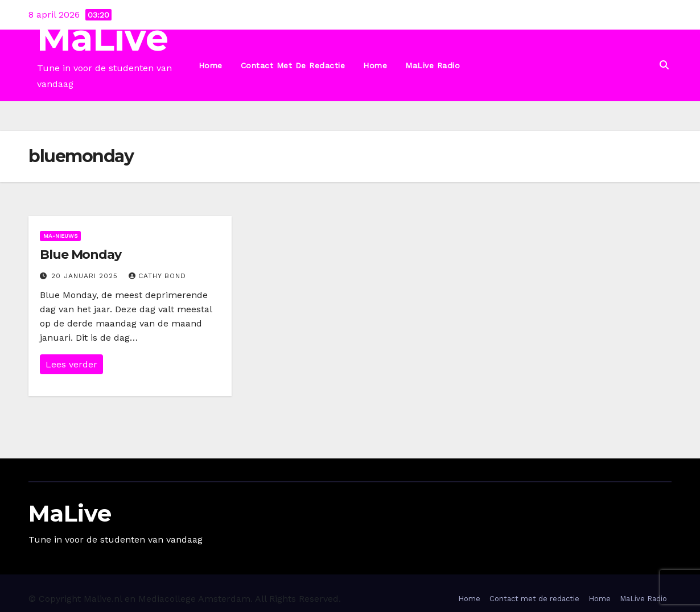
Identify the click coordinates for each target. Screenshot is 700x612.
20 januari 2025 (86, 276)
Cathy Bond (157, 276)
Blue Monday (81, 255)
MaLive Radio (433, 65)
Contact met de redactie (293, 65)
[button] (664, 65)
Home (211, 65)
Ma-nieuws (60, 236)
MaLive (103, 38)
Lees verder (71, 364)
